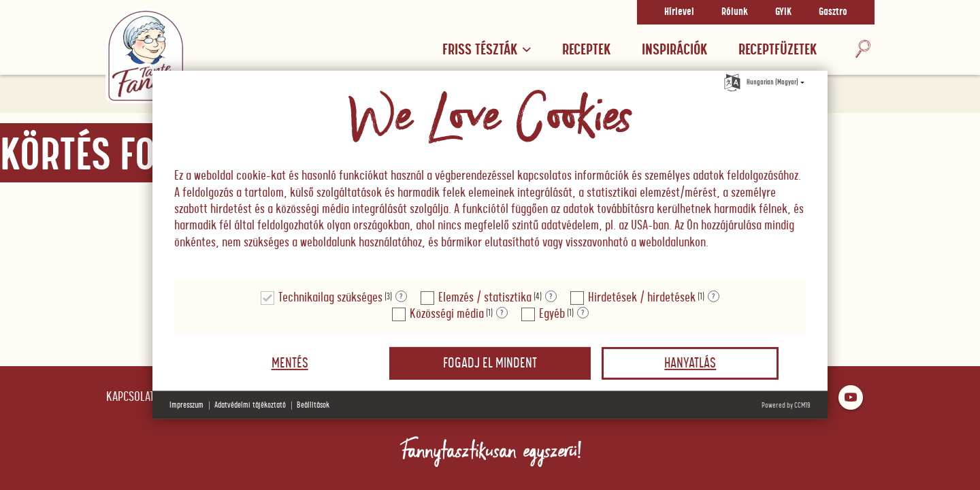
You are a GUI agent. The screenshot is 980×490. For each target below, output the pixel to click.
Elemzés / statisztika (485, 298)
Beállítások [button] (313, 405)
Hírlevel (679, 12)
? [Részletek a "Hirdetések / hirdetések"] (714, 297)
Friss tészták (487, 50)
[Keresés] (863, 50)
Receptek (586, 50)
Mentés (290, 363)
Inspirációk (674, 50)
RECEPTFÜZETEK (778, 50)
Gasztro (833, 12)
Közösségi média (447, 314)
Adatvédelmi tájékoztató (250, 405)
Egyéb (552, 314)
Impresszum (186, 405)
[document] (490, 175)
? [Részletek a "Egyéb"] (583, 313)
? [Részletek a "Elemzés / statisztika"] (551, 297)
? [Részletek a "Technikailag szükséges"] (401, 297)
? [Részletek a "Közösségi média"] (502, 313)
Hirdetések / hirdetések (642, 298)
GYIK (783, 12)
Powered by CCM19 (786, 405)
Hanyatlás (690, 363)
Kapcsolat (130, 397)
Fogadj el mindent (490, 363)
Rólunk (735, 12)
